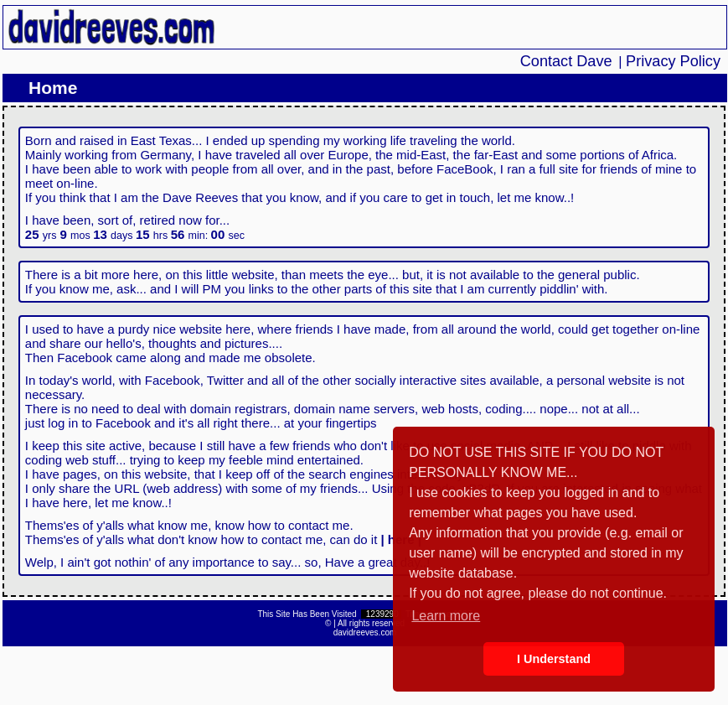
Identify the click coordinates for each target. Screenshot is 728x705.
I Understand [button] (554, 659)
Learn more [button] (446, 616)
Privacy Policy (673, 61)
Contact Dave (566, 61)
